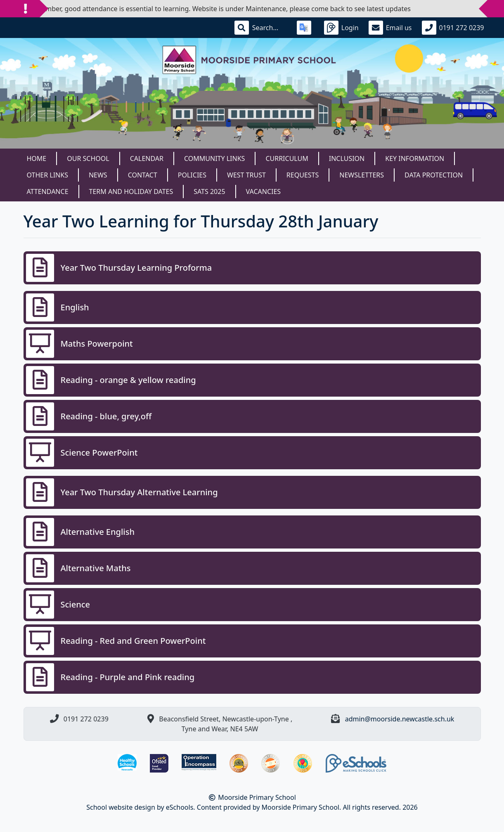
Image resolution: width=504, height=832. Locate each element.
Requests (303, 175)
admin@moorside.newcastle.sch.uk (400, 719)
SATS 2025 (209, 191)
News (98, 175)
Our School (88, 158)
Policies (192, 175)
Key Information (415, 158)
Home (37, 158)
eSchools (180, 807)
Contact (143, 175)
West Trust (246, 175)
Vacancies (264, 191)
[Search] (270, 28)
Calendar (147, 158)
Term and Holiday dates (131, 191)
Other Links (47, 175)
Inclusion (347, 158)
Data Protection (434, 175)
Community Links (214, 158)
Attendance (48, 191)
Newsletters (362, 175)
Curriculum (287, 158)
